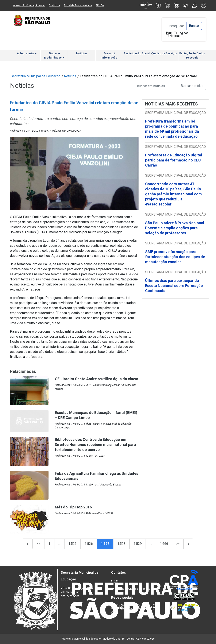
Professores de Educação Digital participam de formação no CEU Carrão (174, 160)
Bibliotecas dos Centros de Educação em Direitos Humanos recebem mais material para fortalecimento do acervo (95, 445)
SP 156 (100, 5)
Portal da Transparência (78, 5)
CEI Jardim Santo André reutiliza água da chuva (97, 379)
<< (38, 544)
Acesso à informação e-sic (29, 5)
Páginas (183, 33)
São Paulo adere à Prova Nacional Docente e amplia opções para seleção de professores (175, 228)
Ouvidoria (54, 5)
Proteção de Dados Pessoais (192, 55)
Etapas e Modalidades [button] (54, 55)
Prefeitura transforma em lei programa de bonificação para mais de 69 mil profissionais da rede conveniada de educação (172, 129)
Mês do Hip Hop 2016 (73, 507)
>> (178, 544)
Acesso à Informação (109, 55)
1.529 (138, 544)
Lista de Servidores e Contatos (133, 589)
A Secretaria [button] (27, 53)
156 (116, 581)
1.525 (72, 544)
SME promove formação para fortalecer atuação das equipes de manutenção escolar (175, 257)
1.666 (164, 544)
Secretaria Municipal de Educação (36, 76)
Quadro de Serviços (164, 53)
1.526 (89, 544)
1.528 (121, 544)
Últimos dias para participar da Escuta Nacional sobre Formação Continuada (174, 286)
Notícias (175, 36)
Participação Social (137, 53)
